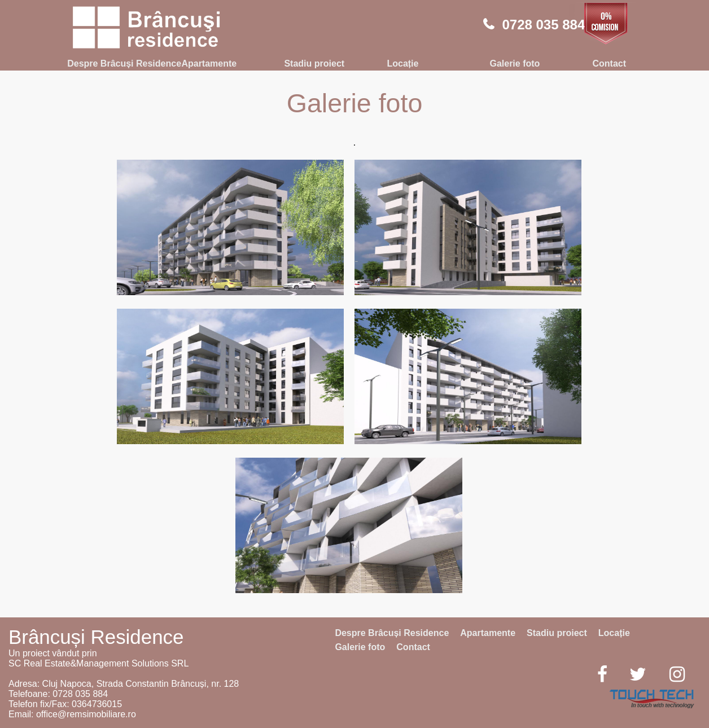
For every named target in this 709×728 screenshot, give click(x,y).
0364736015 (97, 704)
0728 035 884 (543, 25)
